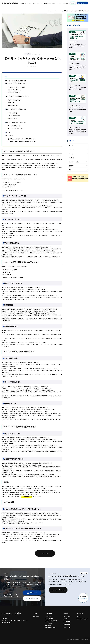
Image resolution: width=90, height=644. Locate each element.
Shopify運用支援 (49, 623)
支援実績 (66, 614)
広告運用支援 (48, 625)
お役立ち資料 (67, 625)
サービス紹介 (49, 614)
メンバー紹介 (67, 616)
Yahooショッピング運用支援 (51, 621)
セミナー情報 (67, 627)
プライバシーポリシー (83, 619)
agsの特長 (36, 616)
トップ (35, 614)
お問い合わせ (80, 614)
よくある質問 (67, 622)
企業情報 (66, 619)
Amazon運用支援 (49, 619)
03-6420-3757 (7, 623)
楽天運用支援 (48, 616)
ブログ (73, 3)
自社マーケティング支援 (50, 628)
